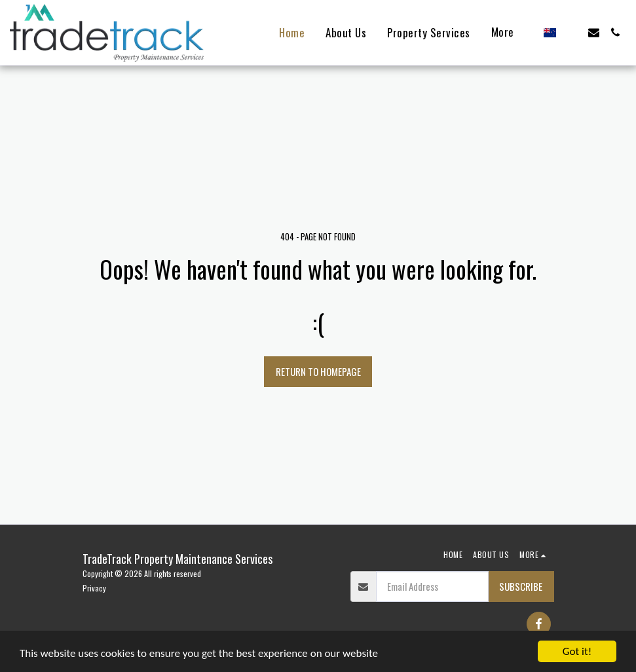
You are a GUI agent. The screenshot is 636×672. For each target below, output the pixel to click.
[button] (572, 32)
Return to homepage (318, 371)
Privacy (94, 588)
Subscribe (521, 586)
